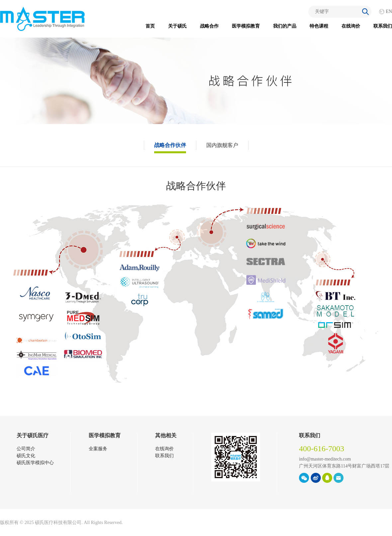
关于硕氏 (177, 26)
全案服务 (98, 449)
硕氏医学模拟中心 (35, 463)
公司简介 (26, 449)
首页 (150, 26)
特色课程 (319, 26)
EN (389, 11)
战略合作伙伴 (170, 145)
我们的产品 (285, 26)
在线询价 (351, 26)
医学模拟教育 (246, 26)
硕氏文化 (26, 456)
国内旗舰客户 (222, 145)
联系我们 (383, 26)
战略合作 (209, 26)
